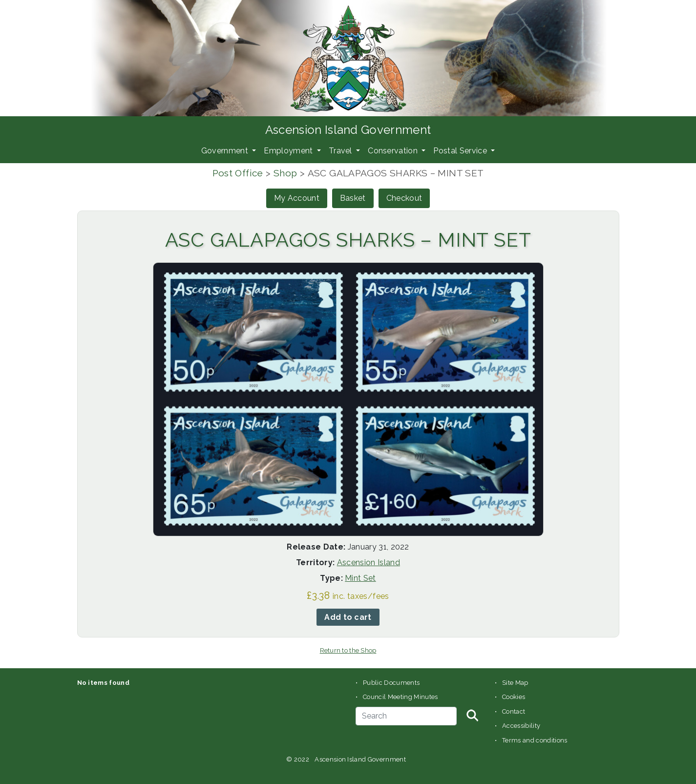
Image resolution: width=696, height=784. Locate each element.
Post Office (238, 173)
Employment (289, 151)
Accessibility (521, 726)
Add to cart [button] (348, 617)
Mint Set (360, 578)
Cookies (514, 697)
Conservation (394, 151)
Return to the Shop (348, 650)
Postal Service (461, 151)
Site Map (515, 683)
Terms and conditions (535, 740)
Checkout (404, 198)
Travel (341, 151)
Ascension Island (369, 562)
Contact (514, 711)
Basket (353, 198)
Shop (285, 173)
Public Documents (391, 683)
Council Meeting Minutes (400, 697)
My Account (297, 198)
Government (226, 151)
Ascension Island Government (348, 130)
